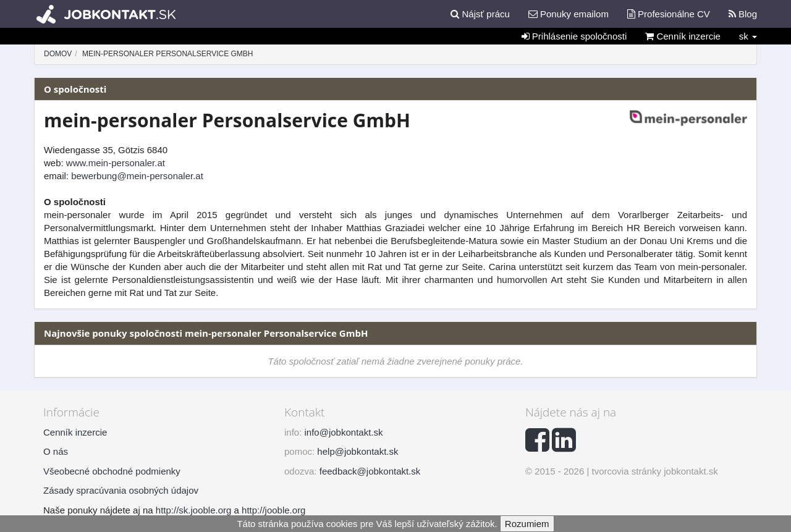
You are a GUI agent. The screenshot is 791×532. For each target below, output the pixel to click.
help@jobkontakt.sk (357, 451)
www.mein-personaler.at (116, 163)
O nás (56, 451)
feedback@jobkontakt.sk (370, 471)
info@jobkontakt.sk (344, 432)
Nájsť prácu (480, 14)
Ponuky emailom (569, 14)
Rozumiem (527, 524)
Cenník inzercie (683, 36)
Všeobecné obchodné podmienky (112, 471)
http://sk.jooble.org (194, 510)
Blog (743, 14)
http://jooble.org (273, 510)
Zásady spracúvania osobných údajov (121, 490)
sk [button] (748, 36)
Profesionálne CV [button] (669, 14)
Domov (58, 54)
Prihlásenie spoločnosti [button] (574, 36)
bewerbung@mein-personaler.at (137, 176)
